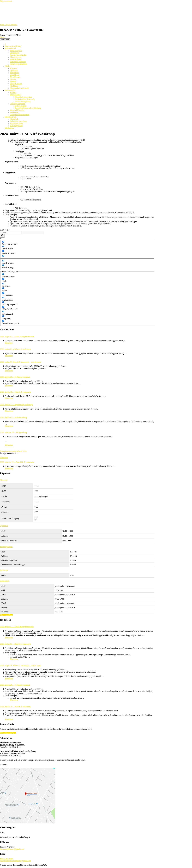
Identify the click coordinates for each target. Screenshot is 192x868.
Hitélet (8, 66)
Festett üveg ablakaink (19, 64)
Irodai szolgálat (16, 51)
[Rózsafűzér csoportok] (3, 321)
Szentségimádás (6, 547)
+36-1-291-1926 (6, 858)
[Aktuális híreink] (3, 274)
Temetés (13, 82)
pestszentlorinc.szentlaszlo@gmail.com (15, 861)
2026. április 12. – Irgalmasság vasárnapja (16, 405)
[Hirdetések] (3, 284)
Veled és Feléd (15, 59)
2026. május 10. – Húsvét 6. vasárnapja (15, 349)
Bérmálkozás (15, 77)
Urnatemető (14, 53)
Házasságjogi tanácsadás (19, 88)
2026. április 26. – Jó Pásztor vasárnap (15, 377)
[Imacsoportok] (3, 293)
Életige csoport (21, 106)
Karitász (13, 93)
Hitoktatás (14, 86)
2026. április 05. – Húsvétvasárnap (14, 417)
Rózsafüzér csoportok (23, 97)
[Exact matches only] (3, 242)
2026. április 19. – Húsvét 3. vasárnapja (16, 392)
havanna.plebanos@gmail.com (12, 849)
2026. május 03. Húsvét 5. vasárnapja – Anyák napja (21, 362)
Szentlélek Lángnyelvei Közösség (28, 108)
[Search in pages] (3, 265)
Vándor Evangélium (23, 101)
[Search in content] (3, 251)
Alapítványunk (16, 57)
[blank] (3, 279)
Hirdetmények (11, 117)
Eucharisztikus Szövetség (25, 99)
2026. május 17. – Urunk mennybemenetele (17, 336)
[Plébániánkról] (3, 312)
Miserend (13, 68)
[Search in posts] (3, 261)
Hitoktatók (14, 112)
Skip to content (6, 1)
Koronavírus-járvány (13, 46)
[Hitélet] (3, 288)
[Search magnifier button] (2, 236)
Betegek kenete (16, 84)
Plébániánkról (10, 48)
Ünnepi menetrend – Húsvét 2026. (13, 451)
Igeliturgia (4, 570)
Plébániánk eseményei (19, 121)
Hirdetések (14, 119)
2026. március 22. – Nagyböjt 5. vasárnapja (17, 462)
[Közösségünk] (3, 298)
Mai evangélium (16, 126)
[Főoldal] (5, 44)
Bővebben (9, 343)
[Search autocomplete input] (33, 232)
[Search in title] (3, 246)
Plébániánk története (18, 62)
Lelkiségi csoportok (18, 104)
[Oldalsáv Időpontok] (3, 307)
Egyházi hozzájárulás (18, 55)
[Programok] (3, 316)
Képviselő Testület (17, 110)
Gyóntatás (14, 70)
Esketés (13, 79)
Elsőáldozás (14, 75)
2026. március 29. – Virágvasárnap (14, 432)
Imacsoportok (15, 95)
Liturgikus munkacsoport (20, 115)
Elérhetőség (10, 128)
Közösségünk (10, 90)
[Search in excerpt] (3, 256)
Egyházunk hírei (16, 123)
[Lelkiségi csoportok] (3, 302)
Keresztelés (14, 73)
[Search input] (11, 232)
